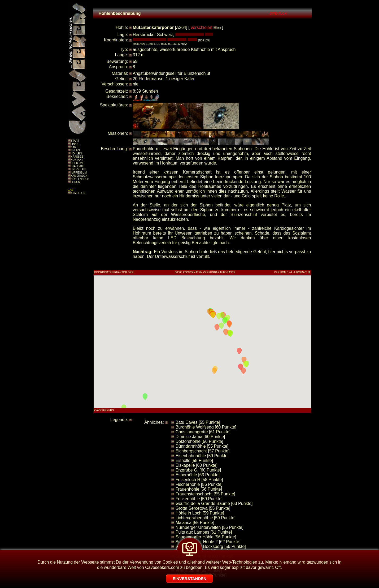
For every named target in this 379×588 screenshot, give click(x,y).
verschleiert (202, 27)
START (75, 141)
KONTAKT (77, 160)
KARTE (75, 147)
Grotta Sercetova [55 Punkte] (203, 508)
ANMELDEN (78, 193)
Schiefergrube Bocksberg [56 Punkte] (211, 546)
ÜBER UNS (78, 163)
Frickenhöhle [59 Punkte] (199, 499)
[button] (239, 351)
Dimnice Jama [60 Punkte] (200, 437)
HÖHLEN (76, 154)
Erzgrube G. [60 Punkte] (198, 470)
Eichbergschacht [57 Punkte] (203, 451)
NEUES (75, 150)
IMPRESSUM (79, 173)
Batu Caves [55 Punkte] (198, 422)
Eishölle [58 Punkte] (194, 461)
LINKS (75, 144)
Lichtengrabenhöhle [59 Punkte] (206, 518)
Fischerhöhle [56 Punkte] (199, 484)
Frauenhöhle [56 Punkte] (199, 489)
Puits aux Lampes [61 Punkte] (204, 532)
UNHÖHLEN (78, 169)
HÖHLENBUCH (80, 179)
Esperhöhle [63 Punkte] (198, 475)
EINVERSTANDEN (189, 579)
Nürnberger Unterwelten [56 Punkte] (210, 527)
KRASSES (77, 157)
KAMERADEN (79, 176)
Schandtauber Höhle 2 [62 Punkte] (208, 542)
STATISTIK (77, 166)
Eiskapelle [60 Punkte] (197, 465)
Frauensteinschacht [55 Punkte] (205, 494)
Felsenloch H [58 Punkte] (199, 480)
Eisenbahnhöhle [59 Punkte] (202, 456)
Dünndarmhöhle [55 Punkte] (202, 446)
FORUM (76, 182)
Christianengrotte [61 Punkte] (203, 432)
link (219, 28)
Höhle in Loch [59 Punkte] (200, 513)
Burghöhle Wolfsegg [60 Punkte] (206, 427)
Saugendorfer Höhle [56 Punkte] (206, 537)
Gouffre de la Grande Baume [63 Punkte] (214, 503)
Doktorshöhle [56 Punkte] (199, 441)
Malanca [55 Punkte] (195, 523)
